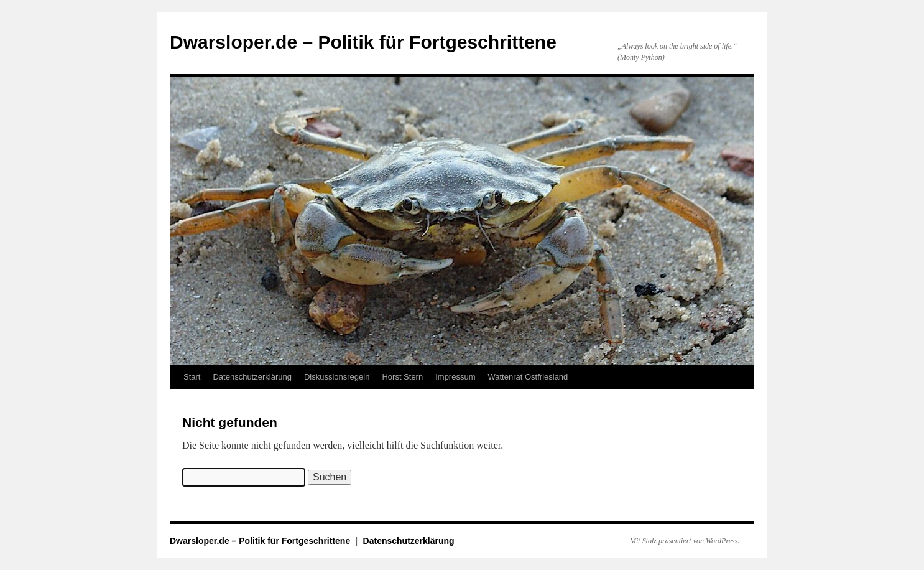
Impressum (455, 377)
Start (192, 377)
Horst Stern (402, 377)
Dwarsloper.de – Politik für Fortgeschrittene (363, 42)
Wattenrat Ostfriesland (528, 377)
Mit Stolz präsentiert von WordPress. (685, 541)
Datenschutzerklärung (252, 377)
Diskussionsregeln (337, 377)
